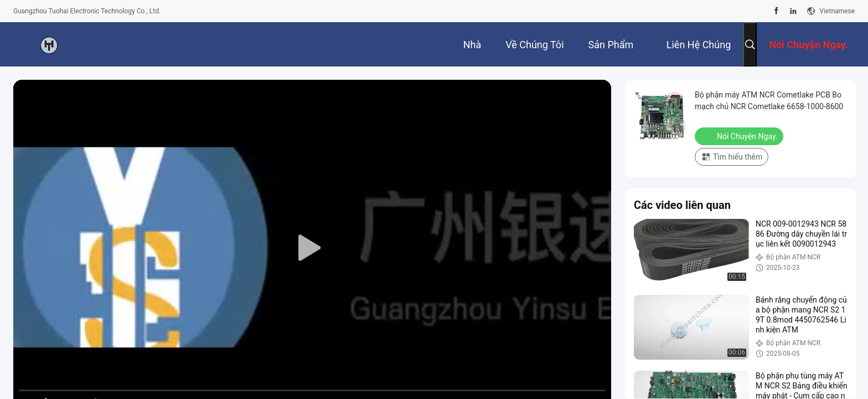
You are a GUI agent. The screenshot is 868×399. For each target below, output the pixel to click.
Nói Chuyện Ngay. (740, 136)
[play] (312, 248)
